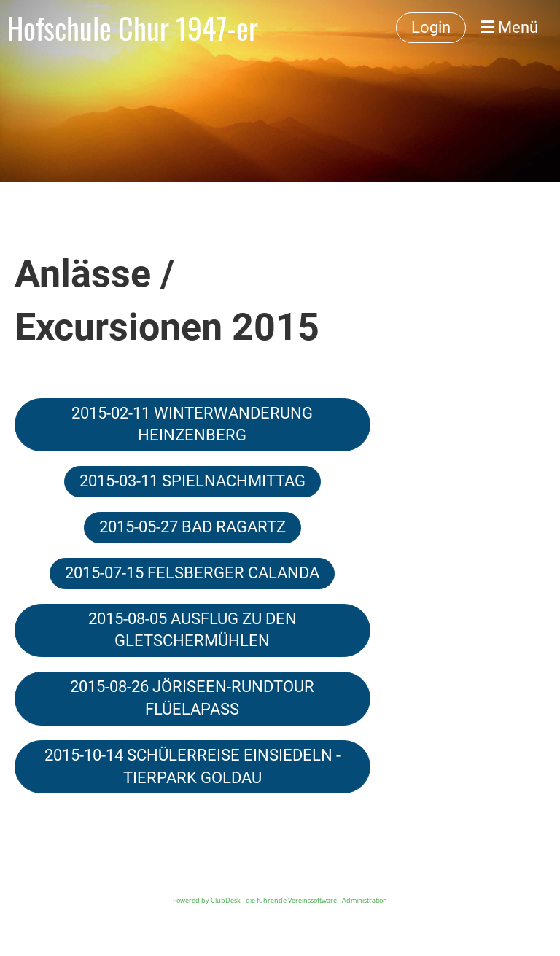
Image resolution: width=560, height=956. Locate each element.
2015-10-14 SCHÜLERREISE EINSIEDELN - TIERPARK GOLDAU (192, 766)
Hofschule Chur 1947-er (133, 28)
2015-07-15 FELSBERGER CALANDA (192, 573)
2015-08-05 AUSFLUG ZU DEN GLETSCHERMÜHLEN (192, 630)
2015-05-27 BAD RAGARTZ (192, 527)
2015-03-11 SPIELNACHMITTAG (192, 481)
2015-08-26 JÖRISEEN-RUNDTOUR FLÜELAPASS (192, 698)
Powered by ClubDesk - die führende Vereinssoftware (255, 900)
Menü (509, 27)
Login (431, 27)
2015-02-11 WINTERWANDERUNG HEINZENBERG (192, 424)
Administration (365, 900)
